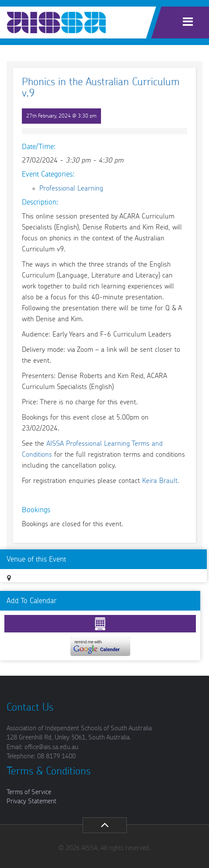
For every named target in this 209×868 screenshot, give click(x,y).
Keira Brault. (161, 481)
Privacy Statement (31, 801)
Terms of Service (29, 792)
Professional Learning (71, 188)
